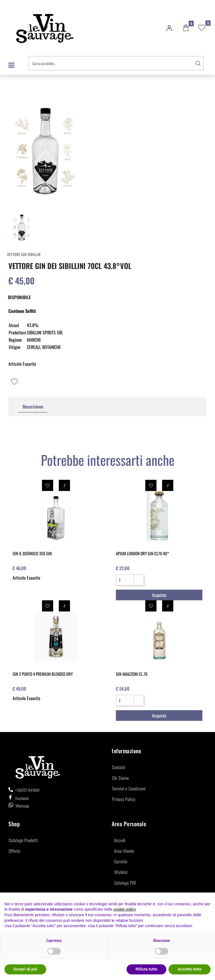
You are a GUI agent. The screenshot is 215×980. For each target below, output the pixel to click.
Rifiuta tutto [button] (147, 969)
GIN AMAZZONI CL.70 (132, 674)
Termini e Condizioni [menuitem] (129, 788)
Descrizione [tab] (33, 407)
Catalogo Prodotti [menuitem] (23, 840)
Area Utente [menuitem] (124, 851)
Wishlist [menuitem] (121, 872)
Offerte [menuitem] (15, 851)
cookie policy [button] (124, 909)
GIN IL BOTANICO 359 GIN (32, 553)
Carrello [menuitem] (121, 861)
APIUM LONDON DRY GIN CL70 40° (142, 553)
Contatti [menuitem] (119, 767)
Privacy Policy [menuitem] (124, 799)
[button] (198, 63)
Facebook (18, 798)
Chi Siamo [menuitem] (120, 778)
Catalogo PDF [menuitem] (125, 883)
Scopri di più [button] (25, 969)
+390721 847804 (24, 790)
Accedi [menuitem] (120, 840)
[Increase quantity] (139, 578)
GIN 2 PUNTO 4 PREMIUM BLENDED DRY (43, 674)
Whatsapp (22, 806)
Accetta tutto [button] (190, 969)
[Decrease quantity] (139, 582)
